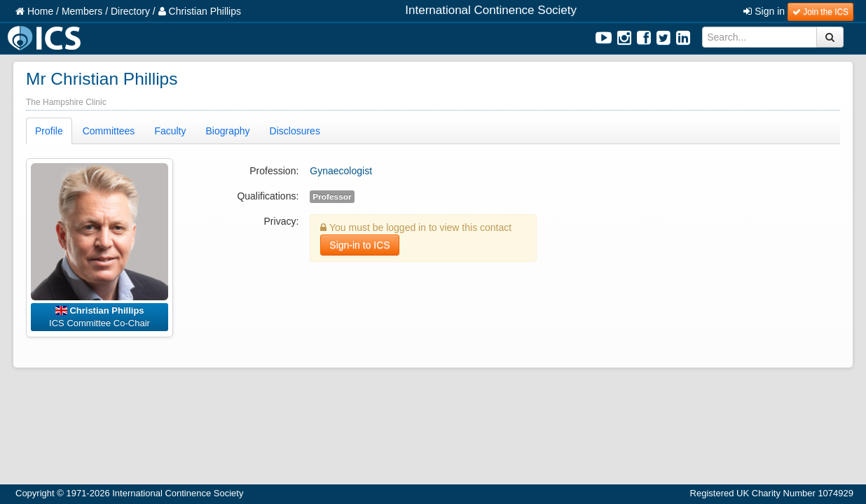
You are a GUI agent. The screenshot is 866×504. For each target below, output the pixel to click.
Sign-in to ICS (359, 245)
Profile (49, 131)
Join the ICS (820, 12)
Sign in (764, 11)
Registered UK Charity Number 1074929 (772, 493)
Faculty (170, 131)
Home (34, 11)
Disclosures (295, 131)
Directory (130, 11)
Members (82, 11)
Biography (228, 131)
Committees (109, 131)
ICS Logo (46, 38)
